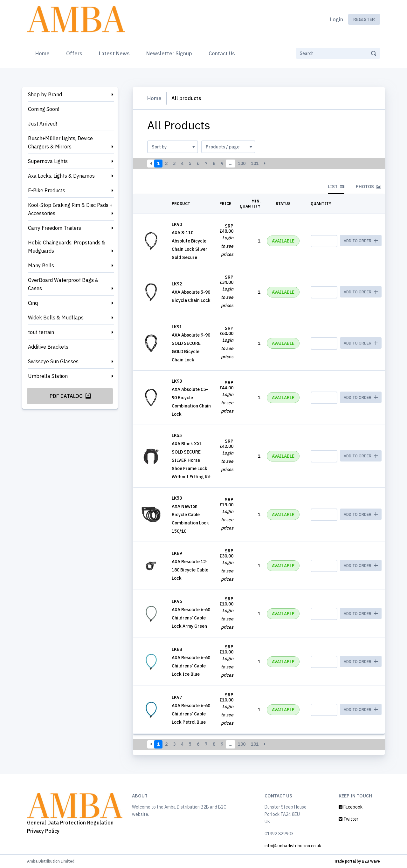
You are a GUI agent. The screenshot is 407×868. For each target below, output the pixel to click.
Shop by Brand (45, 94)
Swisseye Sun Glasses (53, 361)
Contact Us (222, 53)
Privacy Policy (43, 831)
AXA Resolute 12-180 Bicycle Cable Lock (190, 570)
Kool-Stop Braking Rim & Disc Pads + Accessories (70, 209)
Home (44, 53)
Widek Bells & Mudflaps (56, 318)
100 (242, 163)
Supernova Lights (48, 161)
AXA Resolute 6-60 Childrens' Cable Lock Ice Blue (191, 666)
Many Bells (41, 265)
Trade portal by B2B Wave (357, 861)
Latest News (114, 53)
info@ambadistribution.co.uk (293, 846)
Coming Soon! (44, 109)
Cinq (33, 303)
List (336, 187)
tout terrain (41, 332)
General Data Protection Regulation (70, 823)
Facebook (351, 807)
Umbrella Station (48, 376)
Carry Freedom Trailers (55, 228)
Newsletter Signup (169, 53)
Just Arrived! (42, 124)
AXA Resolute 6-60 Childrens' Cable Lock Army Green (191, 618)
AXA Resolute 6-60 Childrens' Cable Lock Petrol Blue (191, 714)
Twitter (348, 819)
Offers (74, 53)
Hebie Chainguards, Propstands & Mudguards (67, 247)
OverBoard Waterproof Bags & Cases (63, 284)
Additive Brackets (48, 347)
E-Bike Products (47, 190)
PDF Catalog (70, 396)
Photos (368, 187)
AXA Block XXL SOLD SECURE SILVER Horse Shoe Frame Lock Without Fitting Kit (191, 460)
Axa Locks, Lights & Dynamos (61, 176)
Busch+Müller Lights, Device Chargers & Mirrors (60, 142)
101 (255, 163)
